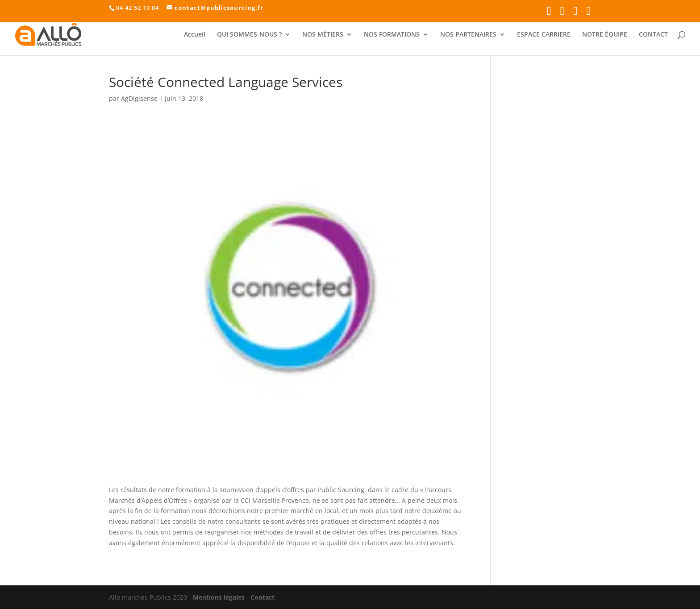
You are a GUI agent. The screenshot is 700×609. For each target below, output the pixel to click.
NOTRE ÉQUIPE (605, 35)
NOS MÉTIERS (323, 35)
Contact (262, 597)
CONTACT (653, 35)
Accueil (195, 35)
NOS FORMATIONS (392, 35)
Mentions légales (219, 597)
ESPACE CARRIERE (544, 35)
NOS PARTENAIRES (468, 35)
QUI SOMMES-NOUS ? (249, 35)
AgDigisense (139, 98)
